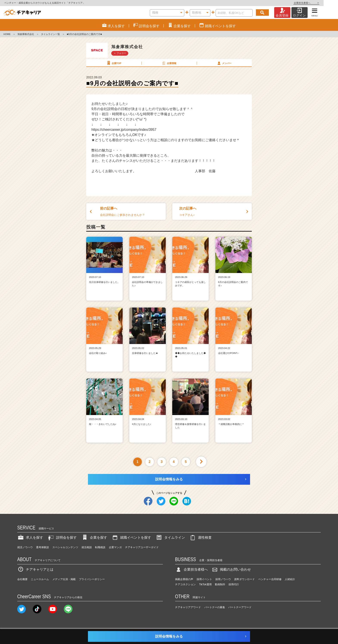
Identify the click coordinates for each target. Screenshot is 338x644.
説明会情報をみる (169, 479)
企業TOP (114, 63)
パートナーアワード (240, 607)
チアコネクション (185, 584)
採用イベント (204, 579)
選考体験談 (42, 547)
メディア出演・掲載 (64, 579)
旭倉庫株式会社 (26, 34)
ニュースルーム (40, 579)
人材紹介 (290, 579)
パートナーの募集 (215, 607)
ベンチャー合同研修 (270, 579)
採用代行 (234, 584)
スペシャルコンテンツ (65, 547)
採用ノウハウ (223, 579)
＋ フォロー (120, 53)
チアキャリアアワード (188, 607)
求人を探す (30, 537)
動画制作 (220, 584)
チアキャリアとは (35, 569)
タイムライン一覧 (50, 34)
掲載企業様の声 (184, 579)
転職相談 (100, 547)
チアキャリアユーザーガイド (142, 547)
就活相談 (87, 547)
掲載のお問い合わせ (231, 569)
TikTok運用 (205, 584)
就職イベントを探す (131, 537)
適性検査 (200, 537)
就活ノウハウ (25, 547)
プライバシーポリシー (92, 579)
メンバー (224, 63)
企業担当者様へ (321, 3)
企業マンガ (115, 547)
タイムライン (170, 537)
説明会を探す (62, 537)
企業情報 (169, 63)
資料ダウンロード (244, 579)
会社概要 (22, 579)
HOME (7, 34)
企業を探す (94, 537)
